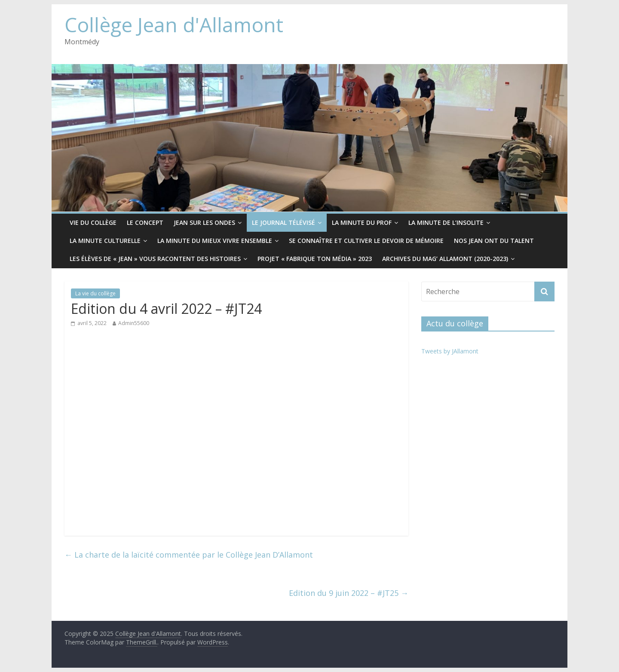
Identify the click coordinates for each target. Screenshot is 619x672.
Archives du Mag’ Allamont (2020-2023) (445, 259)
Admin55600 (134, 323)
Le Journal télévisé (283, 222)
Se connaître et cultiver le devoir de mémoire (366, 241)
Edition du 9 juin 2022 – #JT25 (349, 593)
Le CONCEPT (145, 222)
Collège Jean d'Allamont (174, 25)
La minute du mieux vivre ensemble (215, 241)
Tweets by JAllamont (450, 351)
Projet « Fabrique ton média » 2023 (315, 259)
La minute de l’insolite (446, 222)
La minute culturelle (105, 241)
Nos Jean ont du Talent (494, 241)
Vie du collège (93, 222)
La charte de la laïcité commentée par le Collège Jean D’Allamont (189, 555)
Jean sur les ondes (204, 222)
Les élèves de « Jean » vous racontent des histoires (155, 259)
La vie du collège (95, 293)
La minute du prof (362, 222)
